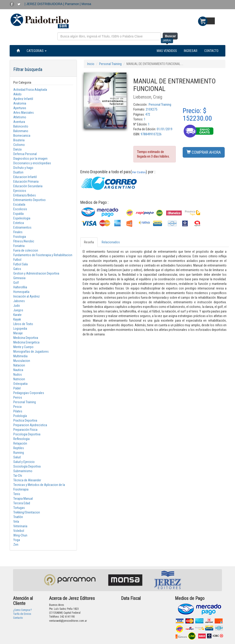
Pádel (17, 388)
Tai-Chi (18, 476)
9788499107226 (151, 134)
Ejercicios (20, 191)
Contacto (18, 618)
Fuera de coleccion (26, 250)
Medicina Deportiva (26, 338)
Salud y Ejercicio (24, 462)
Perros (18, 397)
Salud (17, 457)
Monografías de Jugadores (31, 352)
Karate (17, 315)
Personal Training (25, 402)
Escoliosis (20, 209)
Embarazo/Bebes (25, 195)
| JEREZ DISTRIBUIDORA (44, 4)
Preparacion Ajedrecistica (30, 425)
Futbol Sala (21, 264)
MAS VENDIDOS (167, 51)
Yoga (17, 540)
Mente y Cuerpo (23, 347)
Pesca (17, 407)
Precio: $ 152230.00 (197, 114)
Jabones (19, 301)
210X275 (151, 109)
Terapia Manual (23, 499)
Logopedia (20, 329)
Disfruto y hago (23, 168)
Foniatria (19, 246)
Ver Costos (139, 172)
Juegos (18, 310)
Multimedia (20, 356)
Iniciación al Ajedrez (27, 296)
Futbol (17, 260)
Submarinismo (23, 471)
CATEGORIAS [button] (37, 51)
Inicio (91, 64)
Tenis (17, 494)
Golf (16, 283)
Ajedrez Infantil (23, 99)
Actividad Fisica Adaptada (30, 90)
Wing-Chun (20, 535)
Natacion (19, 365)
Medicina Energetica (26, 342)
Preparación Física (25, 430)
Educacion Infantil (25, 177)
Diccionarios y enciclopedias (32, 163)
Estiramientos (22, 227)
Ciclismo (19, 145)
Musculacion (22, 361)
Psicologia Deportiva (27, 434)
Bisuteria (19, 140)
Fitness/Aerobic (24, 241)
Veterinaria (20, 526)
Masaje (18, 333)
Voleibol (19, 531)
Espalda (18, 214)
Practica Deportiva (25, 420)
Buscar (170, 36)
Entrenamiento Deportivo (29, 200)
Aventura (19, 122)
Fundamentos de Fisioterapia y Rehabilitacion (43, 255)
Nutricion (19, 379)
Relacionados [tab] (111, 242)
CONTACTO (211, 51)
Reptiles (19, 448)
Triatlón (18, 517)
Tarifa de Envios (22, 614)
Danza (17, 149)
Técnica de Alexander (27, 480)
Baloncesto (21, 126)
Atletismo (20, 117)
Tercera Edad (22, 503)
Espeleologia (22, 218)
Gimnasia (19, 278)
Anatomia (20, 103)
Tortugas (19, 508)
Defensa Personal (25, 154)
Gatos (17, 269)
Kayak (17, 319)
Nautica (18, 370)
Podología (20, 416)
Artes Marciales (24, 113)
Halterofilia (20, 287)
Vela (16, 522)
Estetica (19, 223)
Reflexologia (21, 439)
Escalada (19, 204)
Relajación (20, 443)
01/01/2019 (165, 129)
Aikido (17, 94)
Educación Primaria (26, 182)
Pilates (18, 411)
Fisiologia (20, 237)
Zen (16, 545)
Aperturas (20, 108)
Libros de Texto (23, 324)
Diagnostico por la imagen (30, 159)
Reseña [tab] (89, 242)
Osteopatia (20, 384)
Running (19, 453)
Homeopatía (21, 292)
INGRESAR (191, 51)
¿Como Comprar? (22, 610)
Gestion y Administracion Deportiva (36, 273)
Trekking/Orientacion (27, 512)
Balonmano (21, 131)
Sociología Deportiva (27, 466)
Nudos (18, 374)
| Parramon (71, 4)
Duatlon (18, 172)
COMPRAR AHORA (204, 152)
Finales (18, 232)
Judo (17, 306)
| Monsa (86, 4)
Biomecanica (22, 136)
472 (148, 114)
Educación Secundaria (28, 186)
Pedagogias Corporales (29, 393)
